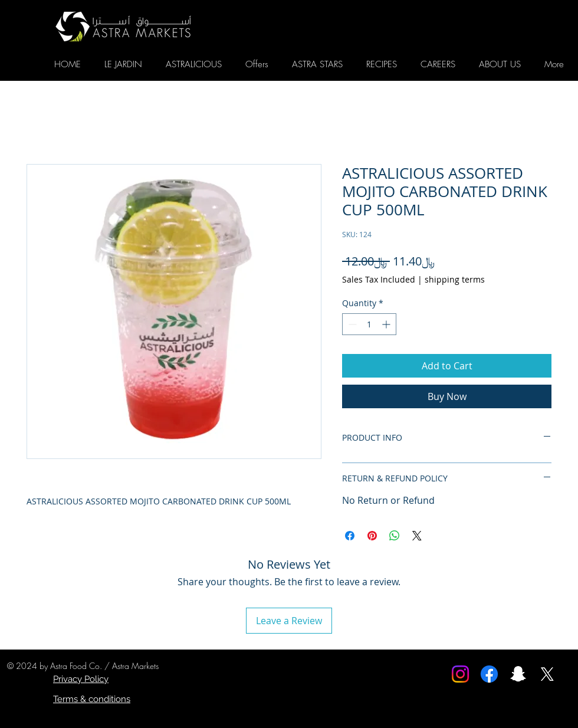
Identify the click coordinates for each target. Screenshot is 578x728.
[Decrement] (351, 324)
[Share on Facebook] (350, 536)
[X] (547, 674)
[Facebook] (489, 674)
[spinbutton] (369, 324)
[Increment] (387, 324)
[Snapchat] (518, 674)
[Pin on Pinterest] (372, 536)
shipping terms (455, 279)
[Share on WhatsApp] (395, 536)
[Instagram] (460, 674)
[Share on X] (417, 536)
